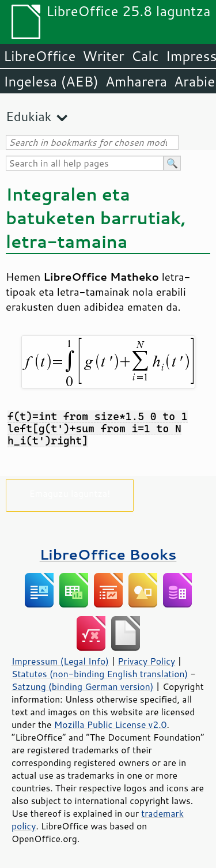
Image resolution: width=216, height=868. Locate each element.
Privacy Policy (146, 661)
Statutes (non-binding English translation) (100, 674)
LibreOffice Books (108, 554)
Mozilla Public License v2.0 (111, 724)
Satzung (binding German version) (83, 686)
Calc (145, 56)
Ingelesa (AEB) (51, 81)
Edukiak (29, 116)
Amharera (136, 81)
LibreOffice (39, 56)
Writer (103, 56)
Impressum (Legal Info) (60, 661)
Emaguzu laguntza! (70, 493)
